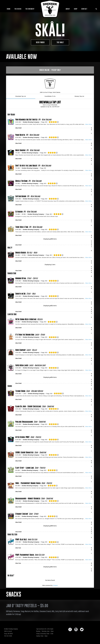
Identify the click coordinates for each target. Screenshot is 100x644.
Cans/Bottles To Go (50, 96)
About (68, 9)
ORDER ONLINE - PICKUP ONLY (50, 70)
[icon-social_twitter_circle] (82, 630)
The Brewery (30, 9)
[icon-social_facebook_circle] (71, 630)
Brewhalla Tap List (21, 96)
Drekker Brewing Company (31, 122)
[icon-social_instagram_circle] (76, 630)
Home (9, 9)
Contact (84, 9)
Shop (76, 9)
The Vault (60, 42)
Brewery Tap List (79, 96)
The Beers (18, 9)
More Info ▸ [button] (89, 124)
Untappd (55, 585)
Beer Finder (40, 42)
